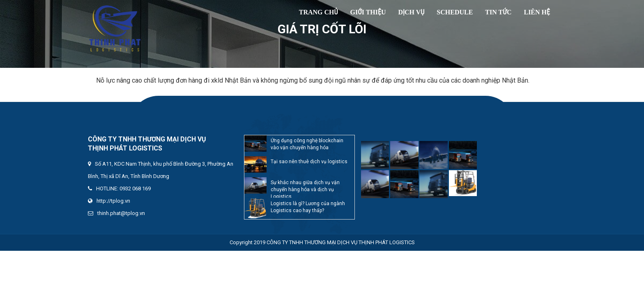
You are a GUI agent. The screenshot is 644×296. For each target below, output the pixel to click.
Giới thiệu (368, 12)
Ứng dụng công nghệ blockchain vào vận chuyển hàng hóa (307, 144)
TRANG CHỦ (319, 12)
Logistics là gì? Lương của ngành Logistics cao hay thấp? (308, 207)
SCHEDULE (455, 12)
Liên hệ (537, 12)
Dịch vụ (412, 12)
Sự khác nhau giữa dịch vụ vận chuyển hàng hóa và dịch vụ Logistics (305, 189)
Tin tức (498, 12)
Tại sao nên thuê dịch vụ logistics (309, 162)
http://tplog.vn (113, 201)
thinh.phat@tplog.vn (121, 213)
